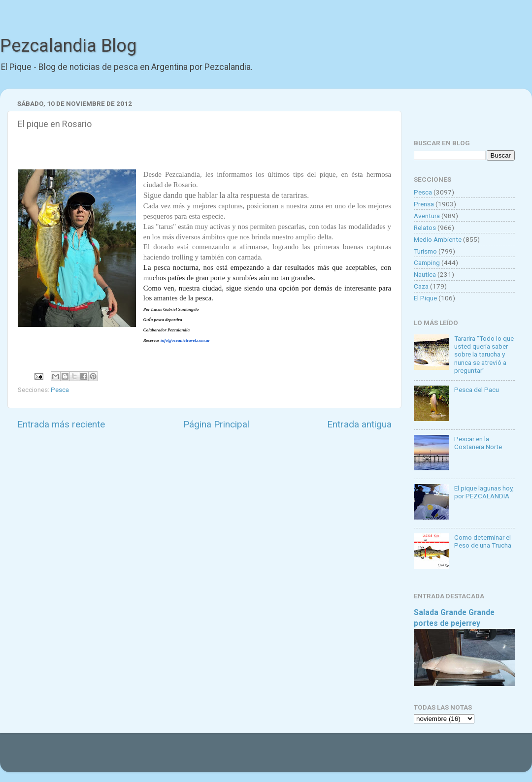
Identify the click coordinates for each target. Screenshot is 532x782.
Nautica (425, 274)
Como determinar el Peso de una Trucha (483, 541)
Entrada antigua (359, 424)
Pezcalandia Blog (68, 46)
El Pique (425, 298)
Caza (421, 286)
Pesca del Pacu (477, 390)
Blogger (367, 757)
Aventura (427, 216)
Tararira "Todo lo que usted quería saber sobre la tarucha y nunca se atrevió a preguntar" (484, 354)
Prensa (424, 204)
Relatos (425, 228)
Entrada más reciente (61, 424)
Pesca (60, 390)
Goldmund (283, 757)
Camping (427, 262)
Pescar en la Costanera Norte (478, 443)
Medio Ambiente (438, 239)
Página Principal (216, 424)
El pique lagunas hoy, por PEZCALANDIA (484, 492)
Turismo (425, 251)
